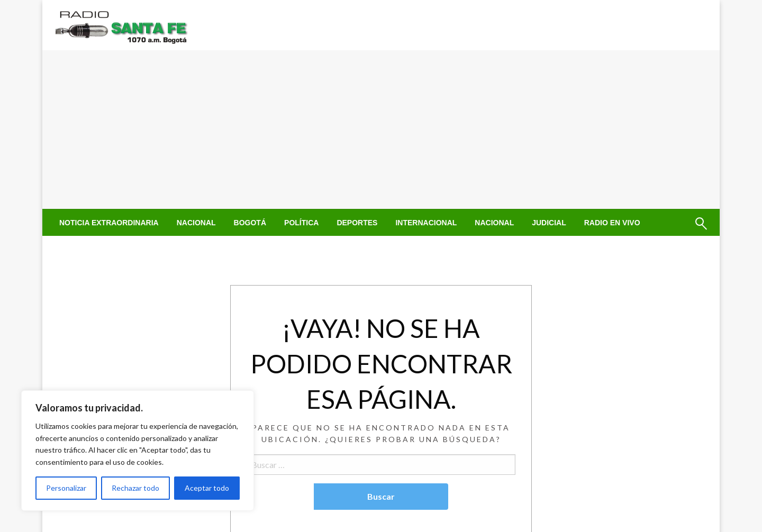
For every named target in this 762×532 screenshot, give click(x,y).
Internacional (426, 223)
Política (301, 223)
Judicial (549, 223)
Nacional (196, 223)
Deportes (357, 223)
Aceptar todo (207, 488)
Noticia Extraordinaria (109, 223)
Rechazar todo (135, 488)
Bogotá (250, 223)
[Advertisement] (381, 130)
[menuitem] (109, 223)
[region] (138, 451)
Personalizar (66, 488)
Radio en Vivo (612, 223)
